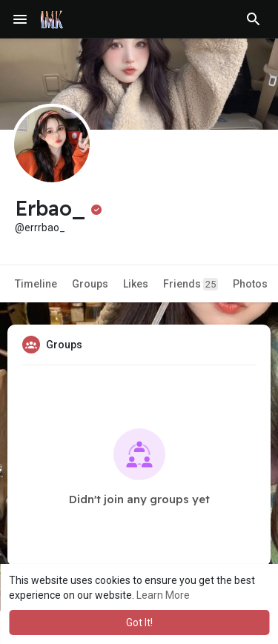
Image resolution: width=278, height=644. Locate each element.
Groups (90, 284)
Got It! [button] (139, 623)
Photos (250, 284)
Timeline (36, 284)
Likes (136, 284)
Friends (191, 284)
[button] (254, 19)
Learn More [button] (163, 595)
